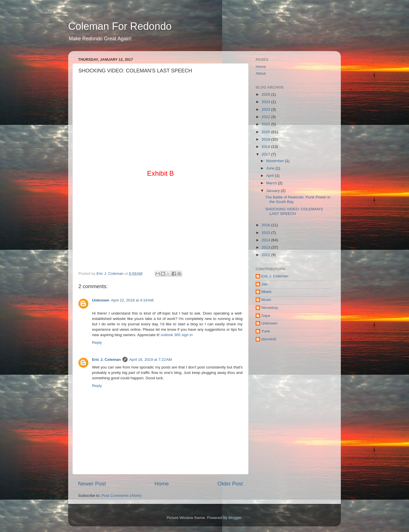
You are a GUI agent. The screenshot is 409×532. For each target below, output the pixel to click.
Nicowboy (270, 308)
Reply (97, 343)
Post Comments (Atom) (122, 496)
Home (162, 484)
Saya (266, 316)
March (272, 183)
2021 (266, 124)
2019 (266, 139)
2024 (266, 102)
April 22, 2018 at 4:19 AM (132, 300)
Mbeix (266, 292)
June (271, 168)
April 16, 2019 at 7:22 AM (151, 360)
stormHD (269, 339)
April (271, 176)
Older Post (230, 484)
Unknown (101, 300)
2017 (266, 154)
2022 (266, 117)
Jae (264, 284)
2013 (266, 247)
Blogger (235, 518)
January (274, 191)
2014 (266, 240)
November (276, 161)
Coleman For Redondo (120, 26)
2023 (266, 109)
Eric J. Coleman (106, 360)
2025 (266, 94)
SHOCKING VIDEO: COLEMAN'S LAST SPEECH (294, 211)
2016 (266, 225)
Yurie (266, 331)
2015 (266, 233)
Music (266, 300)
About (261, 73)
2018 (266, 147)
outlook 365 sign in (177, 335)
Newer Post (92, 484)
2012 (266, 255)
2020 (266, 132)
